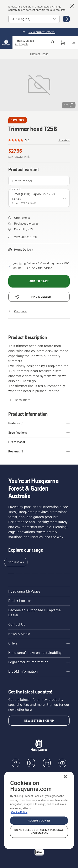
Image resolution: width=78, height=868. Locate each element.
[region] (39, 810)
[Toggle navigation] (73, 43)
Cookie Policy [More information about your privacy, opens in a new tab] (19, 812)
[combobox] (39, 181)
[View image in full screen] (39, 85)
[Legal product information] (39, 662)
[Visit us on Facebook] (16, 763)
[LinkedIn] (47, 763)
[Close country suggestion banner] (72, 6)
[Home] (6, 43)
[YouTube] (62, 763)
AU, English (21, 44)
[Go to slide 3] (27, 573)
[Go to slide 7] (59, 573)
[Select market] (34, 19)
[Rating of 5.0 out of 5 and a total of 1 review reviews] (39, 140)
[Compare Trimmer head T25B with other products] (17, 311)
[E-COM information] (39, 672)
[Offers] (39, 643)
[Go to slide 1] (11, 573)
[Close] (65, 777)
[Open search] (53, 43)
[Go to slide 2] (19, 573)
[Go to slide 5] (43, 573)
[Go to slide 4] (35, 573)
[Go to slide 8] (67, 573)
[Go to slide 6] (51, 573)
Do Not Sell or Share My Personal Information (39, 832)
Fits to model (22, 181)
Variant (16, 189)
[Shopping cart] (63, 43)
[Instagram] (31, 763)
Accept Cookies (39, 821)
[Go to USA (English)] (66, 19)
